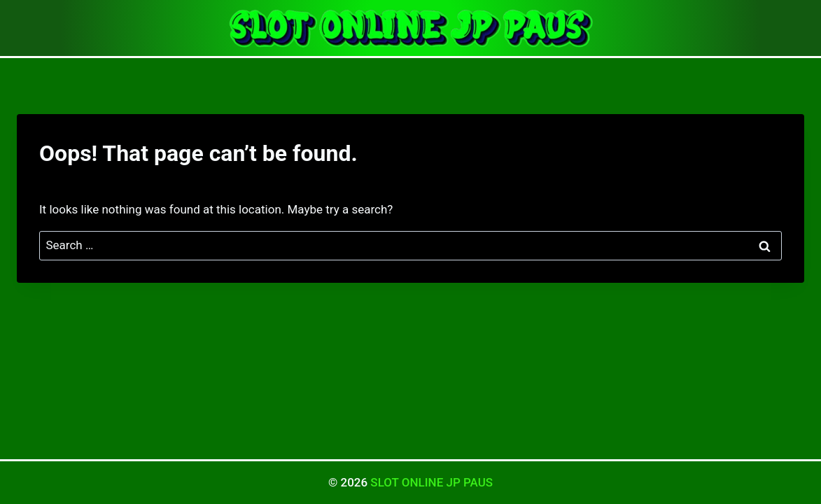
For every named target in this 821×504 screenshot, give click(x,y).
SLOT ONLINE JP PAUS (431, 482)
